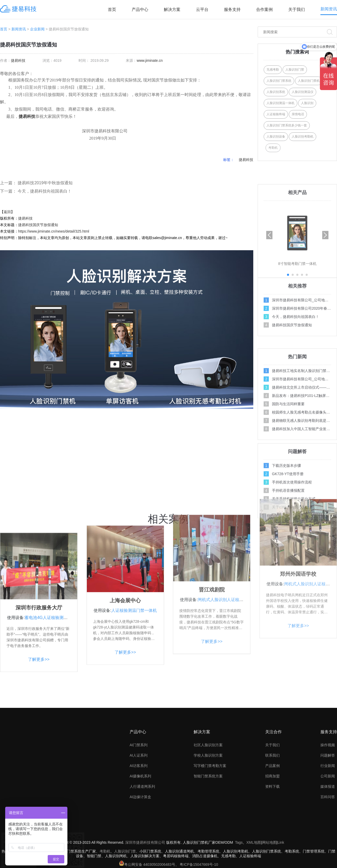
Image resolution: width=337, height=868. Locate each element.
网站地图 (269, 861)
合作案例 (264, 9)
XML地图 (254, 861)
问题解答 (328, 798)
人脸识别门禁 (295, 70)
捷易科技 (18, 60)
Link (281, 861)
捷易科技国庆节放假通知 (38, 225)
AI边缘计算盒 (140, 839)
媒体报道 (328, 829)
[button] (325, 310)
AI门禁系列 (139, 788)
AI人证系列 (139, 798)
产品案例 (272, 808)
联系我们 (272, 798)
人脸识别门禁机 (309, 81)
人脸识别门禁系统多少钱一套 (287, 125)
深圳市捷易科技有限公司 (145, 861)
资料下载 (272, 829)
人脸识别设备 (276, 137)
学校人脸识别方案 (208, 798)
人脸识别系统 (276, 92)
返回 (7, 212)
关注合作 (273, 774)
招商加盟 (272, 819)
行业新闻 (328, 808)
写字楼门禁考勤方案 (210, 808)
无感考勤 (273, 70)
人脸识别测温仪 (303, 92)
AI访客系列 (139, 808)
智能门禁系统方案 (208, 819)
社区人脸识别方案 (208, 788)
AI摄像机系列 (140, 819)
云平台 (202, 9)
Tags (239, 861)
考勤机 (285, 148)
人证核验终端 (276, 114)
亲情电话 (298, 114)
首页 (112, 9)
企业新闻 (37, 29)
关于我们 (297, 9)
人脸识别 (307, 103)
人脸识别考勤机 (303, 137)
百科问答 (328, 839)
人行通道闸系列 (142, 829)
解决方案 (172, 9)
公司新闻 (328, 819)
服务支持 (232, 9)
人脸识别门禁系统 (279, 81)
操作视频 (328, 788)
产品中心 (140, 9)
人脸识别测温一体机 (280, 103)
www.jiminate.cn (150, 60)
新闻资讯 (329, 9)
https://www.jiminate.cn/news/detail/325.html (54, 231)
